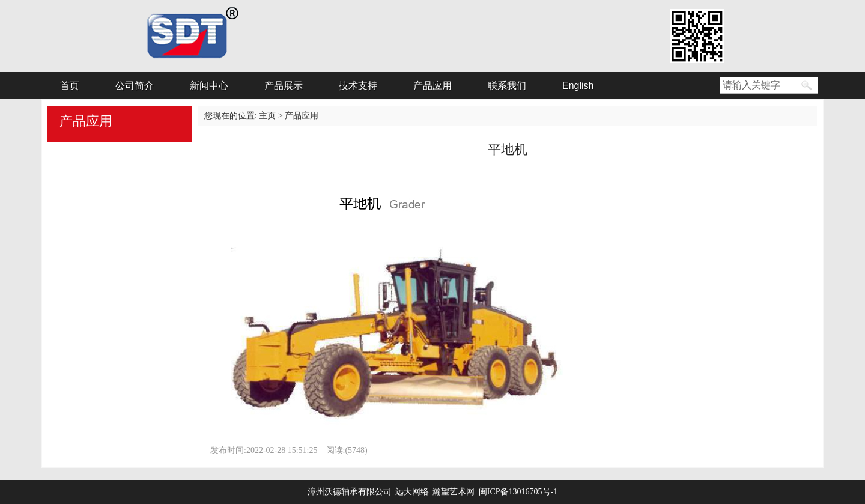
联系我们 (507, 86)
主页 (267, 116)
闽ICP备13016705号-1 (518, 492)
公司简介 (135, 86)
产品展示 (284, 86)
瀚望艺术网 (454, 492)
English (578, 86)
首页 (70, 86)
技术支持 (358, 86)
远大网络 (414, 492)
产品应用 (432, 86)
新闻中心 (209, 86)
